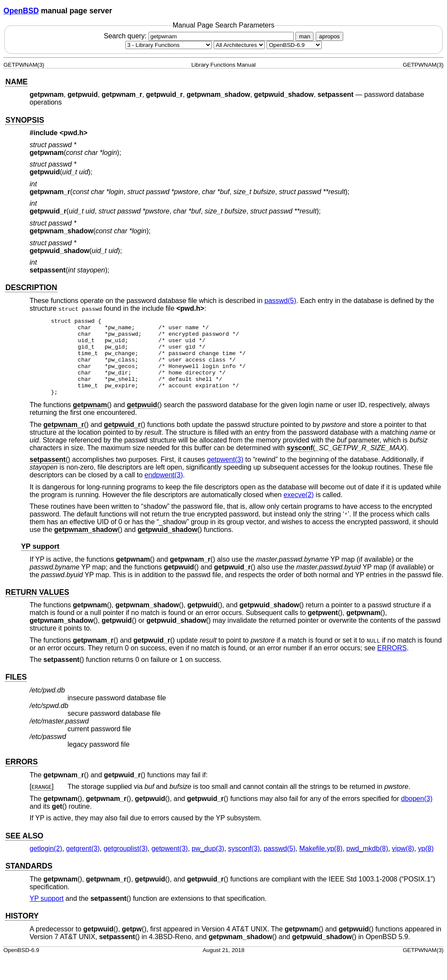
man (304, 36)
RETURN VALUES (37, 608)
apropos (329, 36)
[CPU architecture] (239, 45)
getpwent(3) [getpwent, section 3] (225, 475)
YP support (40, 562)
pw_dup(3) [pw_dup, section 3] (208, 864)
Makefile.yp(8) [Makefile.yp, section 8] (321, 864)
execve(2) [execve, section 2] (298, 510)
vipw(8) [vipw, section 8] (403, 864)
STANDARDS (29, 881)
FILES (16, 692)
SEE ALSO (24, 851)
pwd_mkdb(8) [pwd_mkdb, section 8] (367, 864)
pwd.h (74, 133)
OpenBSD (21, 11)
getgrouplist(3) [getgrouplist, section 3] (125, 864)
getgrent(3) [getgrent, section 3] (83, 864)
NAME (16, 82)
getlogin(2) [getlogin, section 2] (46, 864)
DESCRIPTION (31, 288)
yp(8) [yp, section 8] (426, 864)
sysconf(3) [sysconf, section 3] (244, 864)
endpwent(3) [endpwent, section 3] (164, 490)
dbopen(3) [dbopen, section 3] (417, 814)
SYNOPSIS (25, 120)
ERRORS (392, 663)
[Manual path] (294, 45)
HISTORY (22, 931)
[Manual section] (169, 45)
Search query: (200, 36)
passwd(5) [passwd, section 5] (280, 301)
